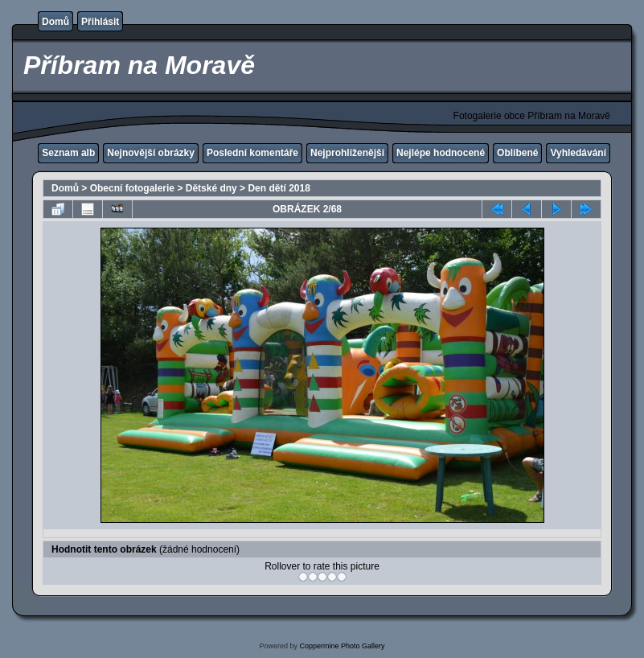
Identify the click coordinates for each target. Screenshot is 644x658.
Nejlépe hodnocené (441, 153)
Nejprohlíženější (347, 153)
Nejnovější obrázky (151, 153)
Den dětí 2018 (279, 188)
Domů (55, 22)
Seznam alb (68, 153)
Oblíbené (517, 153)
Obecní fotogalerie (132, 188)
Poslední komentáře (252, 153)
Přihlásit (100, 22)
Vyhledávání (578, 153)
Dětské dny (211, 188)
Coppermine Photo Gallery (342, 646)
